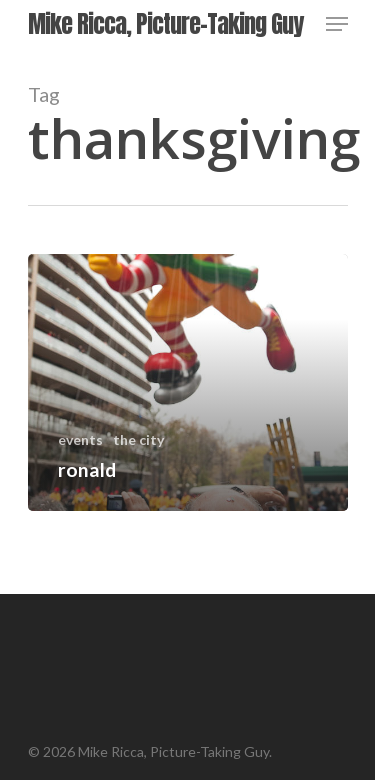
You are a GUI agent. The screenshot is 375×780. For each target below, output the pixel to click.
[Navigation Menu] (337, 24)
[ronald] (188, 382)
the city (138, 439)
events (80, 439)
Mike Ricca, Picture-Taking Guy (165, 24)
